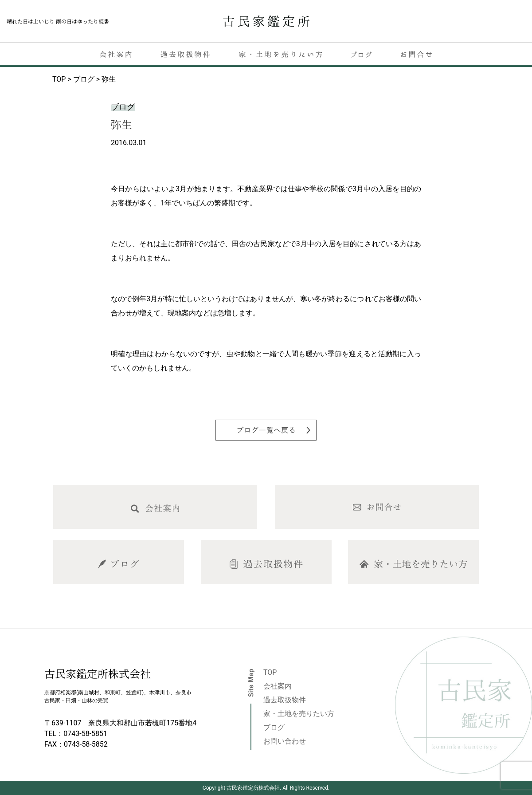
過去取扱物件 (285, 700)
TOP (270, 672)
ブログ (274, 727)
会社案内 (278, 686)
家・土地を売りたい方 (299, 714)
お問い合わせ (285, 741)
